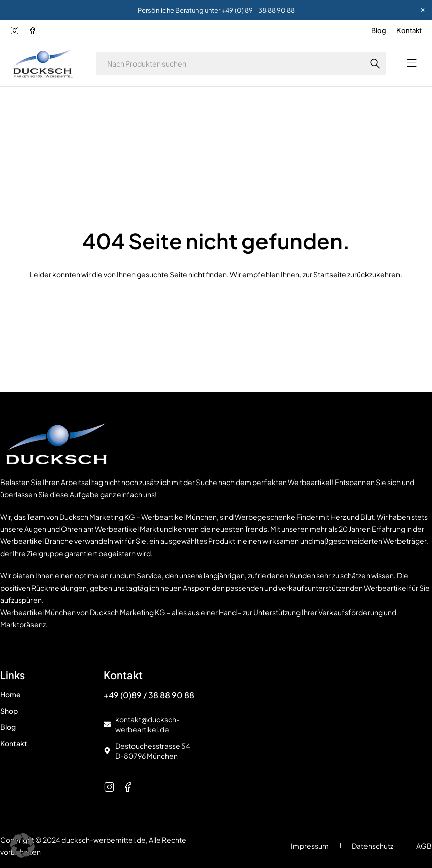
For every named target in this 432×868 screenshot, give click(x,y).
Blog (379, 30)
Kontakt (409, 30)
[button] (22, 846)
